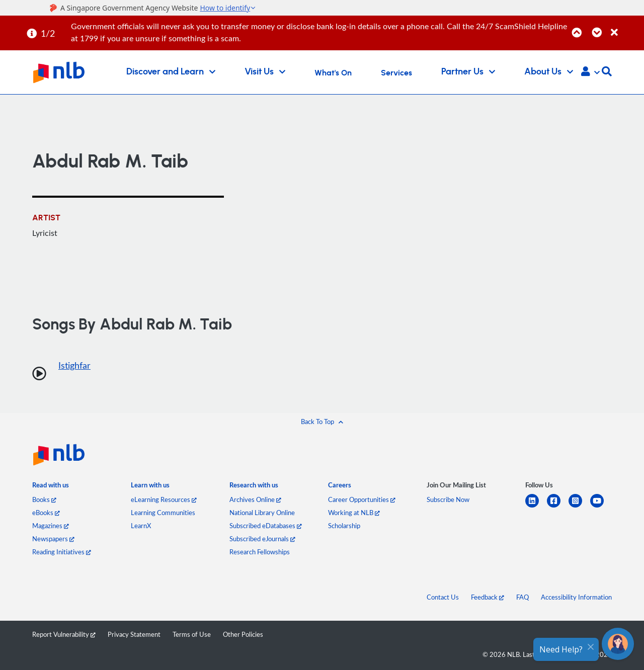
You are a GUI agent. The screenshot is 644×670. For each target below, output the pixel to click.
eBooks (46, 513)
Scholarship (344, 526)
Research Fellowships (260, 552)
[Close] (626, 27)
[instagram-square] (579, 507)
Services (396, 73)
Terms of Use (192, 634)
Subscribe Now (448, 499)
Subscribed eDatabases (266, 526)
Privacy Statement (134, 634)
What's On (333, 73)
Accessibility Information (576, 597)
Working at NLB (354, 513)
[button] (590, 72)
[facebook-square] (558, 507)
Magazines (51, 526)
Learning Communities (163, 513)
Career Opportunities (362, 499)
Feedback (488, 597)
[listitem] (51, 487)
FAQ (522, 597)
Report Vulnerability (64, 634)
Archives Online (255, 499)
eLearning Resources (164, 499)
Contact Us (443, 597)
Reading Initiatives (62, 552)
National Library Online (262, 513)
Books (44, 499)
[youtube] (601, 507)
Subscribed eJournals (262, 539)
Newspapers (53, 539)
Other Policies (243, 634)
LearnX (141, 526)
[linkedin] (536, 507)
